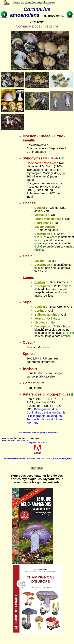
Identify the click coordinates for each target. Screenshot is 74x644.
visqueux (40, 237)
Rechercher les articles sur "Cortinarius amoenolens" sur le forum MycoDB (38, 459)
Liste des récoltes (26, 432)
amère (38, 240)
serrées (67, 286)
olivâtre (41, 247)
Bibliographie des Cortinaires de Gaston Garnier (46, 411)
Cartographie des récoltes (47, 432)
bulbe (70, 333)
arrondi (66, 336)
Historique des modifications (15, 440)
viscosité (55, 237)
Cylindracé (54, 319)
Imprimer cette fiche (38, 442)
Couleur (40, 208)
